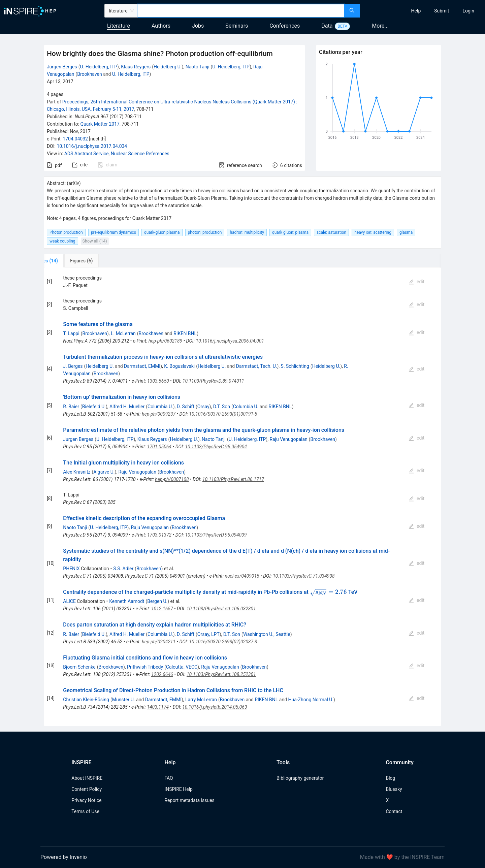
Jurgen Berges (78, 439)
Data (327, 26)
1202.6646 (162, 674)
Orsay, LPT (208, 634)
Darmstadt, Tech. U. (257, 366)
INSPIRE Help (178, 789)
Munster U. (124, 700)
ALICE (69, 601)
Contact (394, 811)
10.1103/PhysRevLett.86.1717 (233, 479)
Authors (161, 26)
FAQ (169, 778)
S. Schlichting (295, 366)
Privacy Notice (86, 800)
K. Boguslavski (179, 366)
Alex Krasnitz (77, 472)
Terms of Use (85, 811)
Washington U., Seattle (267, 634)
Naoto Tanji (198, 67)
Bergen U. (157, 601)
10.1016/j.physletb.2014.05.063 (215, 707)
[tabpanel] (243, 497)
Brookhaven (89, 74)
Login (468, 11)
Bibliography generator (300, 778)
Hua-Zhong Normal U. (311, 700)
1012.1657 (162, 609)
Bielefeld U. (94, 407)
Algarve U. (104, 472)
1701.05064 (159, 447)
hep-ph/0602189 (165, 341)
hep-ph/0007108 (172, 479)
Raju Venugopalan (288, 439)
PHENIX (71, 569)
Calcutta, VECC (182, 667)
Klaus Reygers (136, 67)
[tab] (66, 261)
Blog (390, 778)
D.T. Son (222, 407)
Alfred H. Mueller (127, 407)
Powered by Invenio (64, 857)
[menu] (423, 11)
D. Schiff (186, 407)
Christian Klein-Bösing (86, 700)
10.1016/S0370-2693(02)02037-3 (223, 642)
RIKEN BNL (185, 333)
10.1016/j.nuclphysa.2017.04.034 (92, 146)
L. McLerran (123, 333)
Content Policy (87, 789)
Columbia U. (160, 407)
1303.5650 (158, 381)
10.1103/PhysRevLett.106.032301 (221, 609)
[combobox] (241, 11)
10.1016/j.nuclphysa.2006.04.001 (230, 341)
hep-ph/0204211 (159, 642)
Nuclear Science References (140, 154)
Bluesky (394, 789)
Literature (119, 26)
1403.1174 (158, 707)
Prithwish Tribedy (145, 667)
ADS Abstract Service (87, 154)
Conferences (285, 26)
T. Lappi (71, 333)
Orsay (203, 407)
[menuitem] (416, 11)
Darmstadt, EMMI (142, 366)
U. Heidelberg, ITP (99, 67)
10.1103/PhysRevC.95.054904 (216, 447)
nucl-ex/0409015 (242, 576)
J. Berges (73, 366)
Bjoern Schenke (79, 667)
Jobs (198, 26)
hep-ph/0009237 (159, 414)
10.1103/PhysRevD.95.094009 (216, 535)
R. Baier (71, 407)
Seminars (237, 26)
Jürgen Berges (62, 67)
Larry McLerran (201, 700)
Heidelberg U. (168, 67)
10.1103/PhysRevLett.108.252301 (221, 674)
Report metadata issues (189, 800)
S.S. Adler (123, 569)
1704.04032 (75, 139)
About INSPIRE (87, 778)
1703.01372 (159, 535)
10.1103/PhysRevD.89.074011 (213, 381)
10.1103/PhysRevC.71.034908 (304, 576)
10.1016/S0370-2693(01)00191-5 (223, 414)
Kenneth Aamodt (127, 601)
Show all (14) (95, 241)
